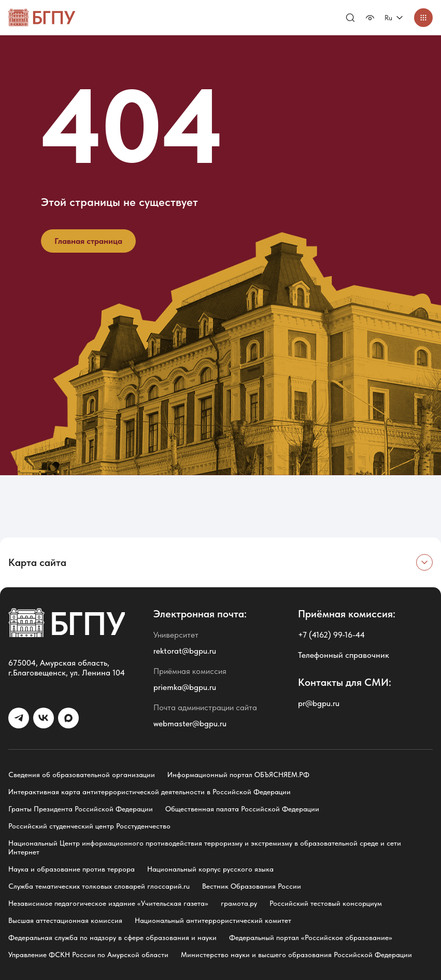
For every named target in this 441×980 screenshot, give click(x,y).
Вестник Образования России (252, 886)
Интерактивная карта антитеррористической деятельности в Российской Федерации (150, 792)
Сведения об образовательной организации (82, 775)
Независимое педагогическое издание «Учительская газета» (108, 903)
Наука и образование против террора (72, 869)
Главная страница (88, 241)
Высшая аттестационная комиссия (65, 920)
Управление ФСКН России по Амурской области (88, 955)
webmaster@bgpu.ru (190, 723)
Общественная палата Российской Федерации (242, 809)
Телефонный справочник (344, 655)
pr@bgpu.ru (319, 703)
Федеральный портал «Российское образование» (311, 937)
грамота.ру (239, 903)
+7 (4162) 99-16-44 (331, 635)
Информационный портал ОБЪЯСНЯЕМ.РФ (238, 775)
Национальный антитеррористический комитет (213, 920)
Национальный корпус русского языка (210, 869)
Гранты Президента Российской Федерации (81, 809)
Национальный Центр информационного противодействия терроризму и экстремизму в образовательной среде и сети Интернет (205, 847)
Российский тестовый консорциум (326, 903)
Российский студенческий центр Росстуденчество (89, 826)
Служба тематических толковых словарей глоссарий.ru (99, 886)
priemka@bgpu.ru (185, 687)
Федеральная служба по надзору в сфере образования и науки (112, 937)
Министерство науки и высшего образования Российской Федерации (296, 955)
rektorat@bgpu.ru (185, 651)
